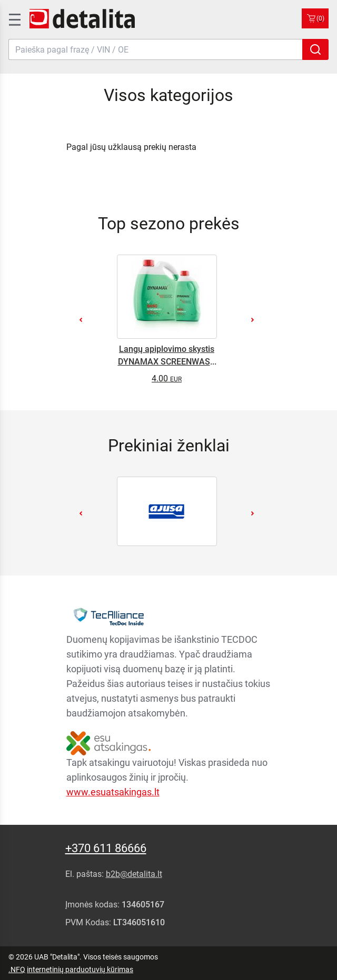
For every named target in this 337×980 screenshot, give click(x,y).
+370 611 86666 (106, 848)
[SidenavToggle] (14, 18)
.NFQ (17, 969)
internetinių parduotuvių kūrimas (80, 969)
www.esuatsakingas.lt (113, 792)
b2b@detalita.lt (134, 874)
